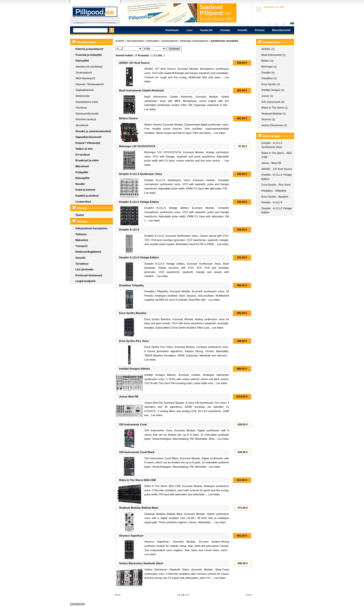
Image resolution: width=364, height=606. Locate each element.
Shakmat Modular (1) (274, 114)
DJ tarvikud (83, 155)
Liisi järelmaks (85, 269)
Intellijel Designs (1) (273, 90)
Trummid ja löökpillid (89, 55)
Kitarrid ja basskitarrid (90, 49)
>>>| (248, 595)
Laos (190, 30)
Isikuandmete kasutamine (92, 228)
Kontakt (243, 30)
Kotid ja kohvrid (85, 190)
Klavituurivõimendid (87, 114)
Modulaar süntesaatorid (194, 41)
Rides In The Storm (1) (275, 108)
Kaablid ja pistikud (87, 196)
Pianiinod (81, 108)
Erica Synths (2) (271, 84)
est (292, 24)
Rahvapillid (83, 178)
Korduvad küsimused (89, 275)
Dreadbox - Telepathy (274, 191)
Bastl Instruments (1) (274, 55)
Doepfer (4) (268, 73)
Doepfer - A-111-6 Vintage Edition (277, 177)
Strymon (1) (268, 119)
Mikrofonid (82, 166)
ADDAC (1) (268, 49)
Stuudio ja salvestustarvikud (93, 131)
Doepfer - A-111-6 (272, 202)
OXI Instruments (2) (273, 102)
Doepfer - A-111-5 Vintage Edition (277, 210)
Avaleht (270, 24)
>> (188, 595)
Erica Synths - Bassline (275, 197)
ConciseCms (77, 604)
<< (179, 595)
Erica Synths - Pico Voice (276, 185)
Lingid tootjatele (86, 281)
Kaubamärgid (272, 42)
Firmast (260, 30)
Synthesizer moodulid (224, 41)
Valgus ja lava (84, 149)
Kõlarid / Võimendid (88, 143)
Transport (82, 246)
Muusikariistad (281, 30)
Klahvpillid (82, 61)
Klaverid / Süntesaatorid (90, 84)
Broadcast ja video (87, 160)
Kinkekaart (172, 30)
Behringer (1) (269, 67)
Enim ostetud (272, 136)
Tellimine (81, 234)
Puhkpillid (82, 172)
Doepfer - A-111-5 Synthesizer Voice (272, 145)
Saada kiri (278, 24)
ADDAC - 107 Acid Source (277, 169)
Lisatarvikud (83, 202)
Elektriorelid (83, 96)
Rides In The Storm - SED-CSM (277, 155)
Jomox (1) (267, 96)
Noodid (80, 184)
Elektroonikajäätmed (88, 252)
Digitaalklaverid (85, 90)
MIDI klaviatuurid (86, 78)
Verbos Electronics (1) (274, 125)
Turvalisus (82, 264)
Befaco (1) (268, 61)
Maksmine (82, 240)
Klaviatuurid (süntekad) (89, 67)
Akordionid (82, 125)
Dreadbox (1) (269, 78)
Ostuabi (225, 30)
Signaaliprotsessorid (89, 137)
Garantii (81, 258)
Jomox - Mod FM (271, 163)
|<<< (118, 595)
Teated (80, 215)
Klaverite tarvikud (86, 119)
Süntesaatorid (84, 73)
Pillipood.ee (95, 13)
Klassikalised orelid (87, 102)
